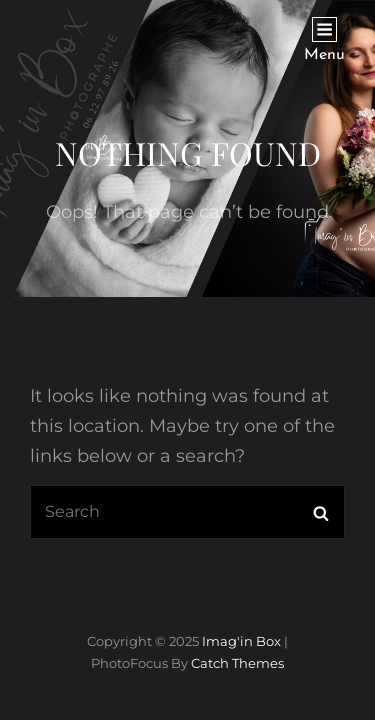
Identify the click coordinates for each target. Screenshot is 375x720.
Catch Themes (237, 663)
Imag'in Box (241, 641)
